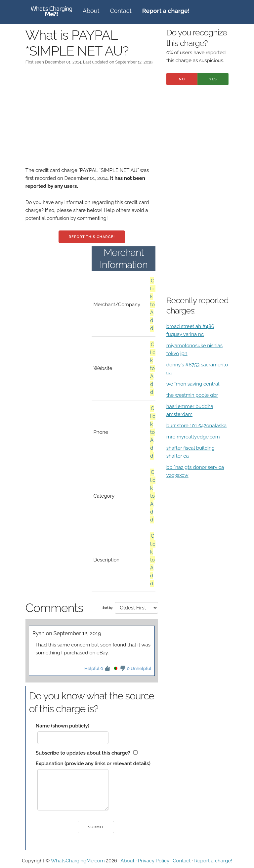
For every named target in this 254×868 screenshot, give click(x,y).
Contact (121, 11)
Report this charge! (92, 237)
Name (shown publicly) (63, 726)
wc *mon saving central (193, 384)
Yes (213, 79)
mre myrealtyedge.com (193, 437)
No (182, 79)
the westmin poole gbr (192, 395)
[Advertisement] (92, 120)
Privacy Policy (154, 861)
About (91, 11)
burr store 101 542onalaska (196, 426)
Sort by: (108, 608)
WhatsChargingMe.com (78, 861)
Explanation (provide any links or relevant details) (93, 764)
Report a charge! (213, 861)
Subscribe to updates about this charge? (83, 753)
